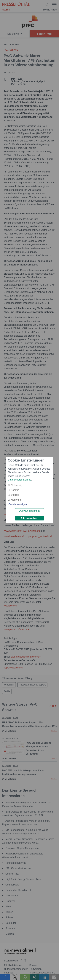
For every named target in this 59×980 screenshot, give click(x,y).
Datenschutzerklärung (19, 480)
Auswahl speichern (29, 511)
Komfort (15, 490)
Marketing (16, 500)
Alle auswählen (30, 518)
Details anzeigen (18, 504)
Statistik (15, 495)
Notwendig (17, 485)
